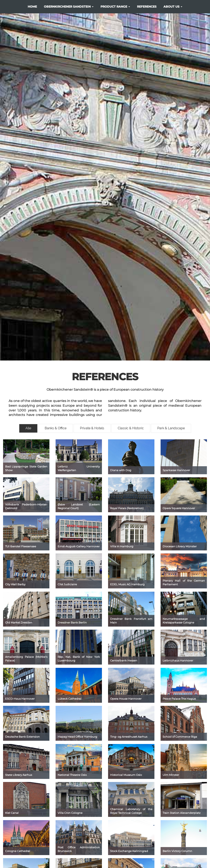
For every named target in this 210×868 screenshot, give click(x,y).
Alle (28, 428)
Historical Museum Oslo (126, 775)
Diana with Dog (121, 470)
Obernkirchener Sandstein (69, 7)
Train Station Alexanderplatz (182, 813)
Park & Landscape (171, 428)
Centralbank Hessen (124, 660)
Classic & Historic (131, 428)
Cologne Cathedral (18, 851)
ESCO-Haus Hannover (20, 699)
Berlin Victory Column (177, 851)
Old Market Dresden (19, 622)
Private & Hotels (92, 428)
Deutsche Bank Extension (22, 737)
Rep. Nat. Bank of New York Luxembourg (79, 659)
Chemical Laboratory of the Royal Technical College (131, 811)
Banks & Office (56, 428)
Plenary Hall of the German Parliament (184, 583)
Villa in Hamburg (122, 546)
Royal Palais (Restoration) (127, 508)
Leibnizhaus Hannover (178, 660)
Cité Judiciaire (67, 584)
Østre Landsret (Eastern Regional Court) (79, 506)
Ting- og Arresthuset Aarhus (129, 737)
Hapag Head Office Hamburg (77, 737)
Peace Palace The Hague (179, 699)
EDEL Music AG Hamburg (127, 584)
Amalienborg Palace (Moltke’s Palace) (26, 659)
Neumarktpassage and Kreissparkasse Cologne (184, 621)
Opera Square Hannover (179, 508)
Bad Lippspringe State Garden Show (26, 468)
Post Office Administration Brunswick (79, 849)
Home (32, 7)
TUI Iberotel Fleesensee (21, 546)
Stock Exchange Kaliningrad (129, 851)
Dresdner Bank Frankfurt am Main (131, 621)
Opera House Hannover (126, 699)
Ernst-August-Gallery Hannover (79, 546)
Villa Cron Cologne (70, 813)
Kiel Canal (12, 813)
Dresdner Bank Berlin (72, 622)
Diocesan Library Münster (180, 546)
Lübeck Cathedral (70, 699)
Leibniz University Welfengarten (79, 468)
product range (115, 7)
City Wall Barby (15, 584)
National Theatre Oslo (72, 775)
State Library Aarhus (19, 775)
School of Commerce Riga (180, 737)
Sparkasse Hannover (176, 470)
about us (173, 7)
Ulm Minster (171, 775)
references (147, 7)
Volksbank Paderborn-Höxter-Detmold (26, 506)
